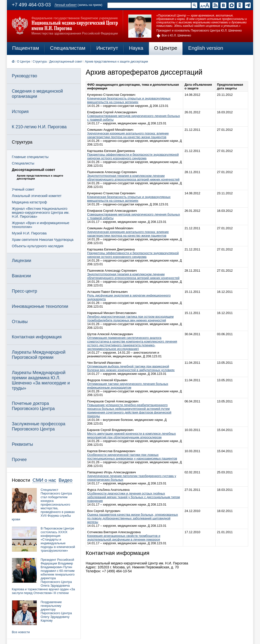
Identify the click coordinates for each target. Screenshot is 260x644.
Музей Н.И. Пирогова (29, 233)
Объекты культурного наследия (38, 246)
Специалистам (68, 48)
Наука (136, 48)
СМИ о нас (44, 480)
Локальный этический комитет (37, 196)
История (20, 112)
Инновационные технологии (40, 306)
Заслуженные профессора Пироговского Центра (39, 426)
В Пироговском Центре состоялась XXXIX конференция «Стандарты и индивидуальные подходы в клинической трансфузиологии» (58, 539)
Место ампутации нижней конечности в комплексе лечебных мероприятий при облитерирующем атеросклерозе (131, 435)
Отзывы (20, 322)
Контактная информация (37, 337)
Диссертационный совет (66, 62)
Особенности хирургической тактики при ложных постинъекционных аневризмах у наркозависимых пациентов (132, 457)
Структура (40, 62)
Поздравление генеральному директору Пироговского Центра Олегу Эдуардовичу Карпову (56, 611)
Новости (21, 480)
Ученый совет (23, 189)
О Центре (166, 48)
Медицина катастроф (29, 202)
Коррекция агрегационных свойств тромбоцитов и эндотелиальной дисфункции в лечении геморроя (124, 538)
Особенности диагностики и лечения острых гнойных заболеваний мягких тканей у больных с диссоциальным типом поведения (134, 497)
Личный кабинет (65, 5)
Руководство (24, 76)
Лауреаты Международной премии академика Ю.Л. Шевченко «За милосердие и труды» (41, 380)
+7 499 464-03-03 (31, 5)
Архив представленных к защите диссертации (116, 62)
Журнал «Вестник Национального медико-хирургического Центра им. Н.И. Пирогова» (41, 213)
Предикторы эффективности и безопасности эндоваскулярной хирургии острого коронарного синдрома (133, 156)
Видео (65, 480)
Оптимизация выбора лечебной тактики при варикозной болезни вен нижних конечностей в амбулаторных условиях (131, 368)
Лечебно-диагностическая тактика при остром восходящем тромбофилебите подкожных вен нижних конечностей (130, 318)
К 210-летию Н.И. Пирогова (39, 127)
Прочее (19, 460)
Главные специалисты (30, 157)
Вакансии (21, 276)
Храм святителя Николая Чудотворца (43, 240)
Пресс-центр (24, 291)
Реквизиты (22, 444)
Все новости (21, 632)
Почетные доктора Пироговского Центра (33, 406)
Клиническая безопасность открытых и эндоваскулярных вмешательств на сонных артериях (129, 100)
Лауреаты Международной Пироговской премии (39, 355)
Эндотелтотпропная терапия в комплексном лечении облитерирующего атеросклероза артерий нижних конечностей (133, 178)
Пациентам (25, 48)
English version (206, 48)
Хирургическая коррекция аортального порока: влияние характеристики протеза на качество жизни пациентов (128, 135)
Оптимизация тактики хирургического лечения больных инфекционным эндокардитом (128, 386)
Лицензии (21, 261)
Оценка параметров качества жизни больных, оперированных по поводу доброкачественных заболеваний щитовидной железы (133, 518)
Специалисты (23, 163)
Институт (107, 48)
